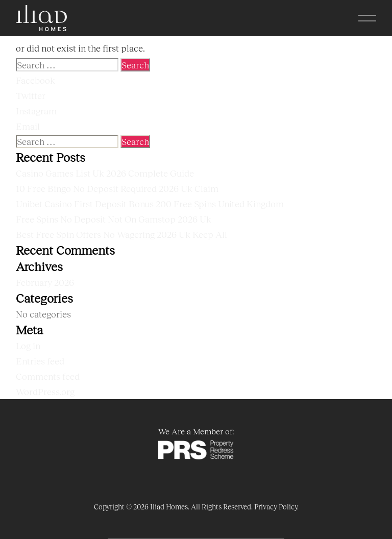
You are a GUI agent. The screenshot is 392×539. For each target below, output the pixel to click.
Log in (28, 346)
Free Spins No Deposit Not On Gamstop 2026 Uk (114, 219)
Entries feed (40, 361)
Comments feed (48, 376)
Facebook (35, 80)
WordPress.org (45, 391)
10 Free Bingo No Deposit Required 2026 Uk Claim (117, 188)
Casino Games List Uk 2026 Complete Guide (105, 173)
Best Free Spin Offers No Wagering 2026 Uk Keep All (121, 234)
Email (28, 126)
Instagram (36, 111)
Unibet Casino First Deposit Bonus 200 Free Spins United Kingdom (150, 204)
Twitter (31, 95)
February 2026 (45, 282)
